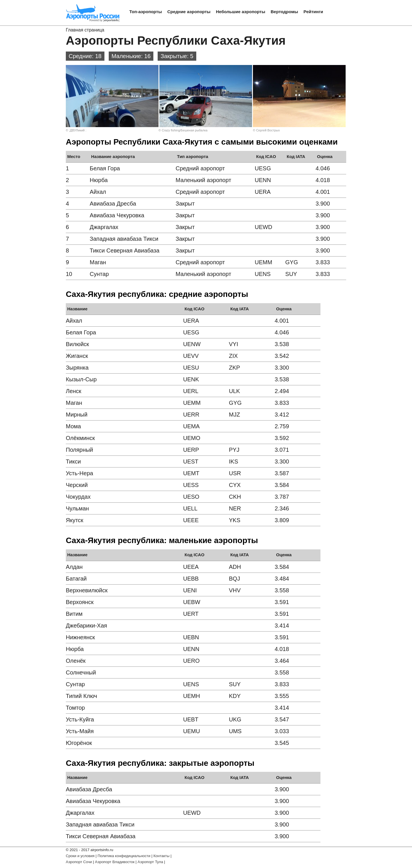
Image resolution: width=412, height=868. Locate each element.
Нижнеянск (80, 637)
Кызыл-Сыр (81, 379)
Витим (74, 614)
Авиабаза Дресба (113, 204)
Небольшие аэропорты (241, 12)
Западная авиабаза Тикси (124, 239)
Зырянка (77, 368)
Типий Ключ (82, 696)
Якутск (75, 520)
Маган (98, 262)
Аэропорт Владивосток (115, 862)
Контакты (161, 856)
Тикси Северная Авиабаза (125, 250)
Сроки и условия (80, 856)
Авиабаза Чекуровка (117, 215)
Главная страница (85, 30)
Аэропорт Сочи (79, 862)
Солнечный (81, 672)
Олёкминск (80, 438)
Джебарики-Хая (86, 626)
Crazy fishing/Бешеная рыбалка (185, 130)
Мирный (77, 415)
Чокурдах (78, 497)
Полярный (79, 450)
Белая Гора (105, 168)
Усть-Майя (80, 731)
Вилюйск (77, 344)
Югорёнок (79, 743)
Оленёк (76, 661)
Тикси (73, 461)
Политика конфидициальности (124, 856)
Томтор (75, 708)
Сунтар (99, 274)
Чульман (77, 508)
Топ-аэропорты (146, 12)
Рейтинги (313, 12)
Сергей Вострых (268, 130)
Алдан (74, 567)
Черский (77, 485)
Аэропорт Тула (150, 862)
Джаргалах (104, 227)
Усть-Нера (79, 473)
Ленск (74, 391)
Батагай (76, 579)
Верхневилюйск (87, 590)
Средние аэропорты (189, 12)
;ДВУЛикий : (78, 130)
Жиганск (77, 356)
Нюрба (99, 180)
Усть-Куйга (80, 719)
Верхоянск (80, 602)
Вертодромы (284, 12)
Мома (73, 426)
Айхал (98, 192)
